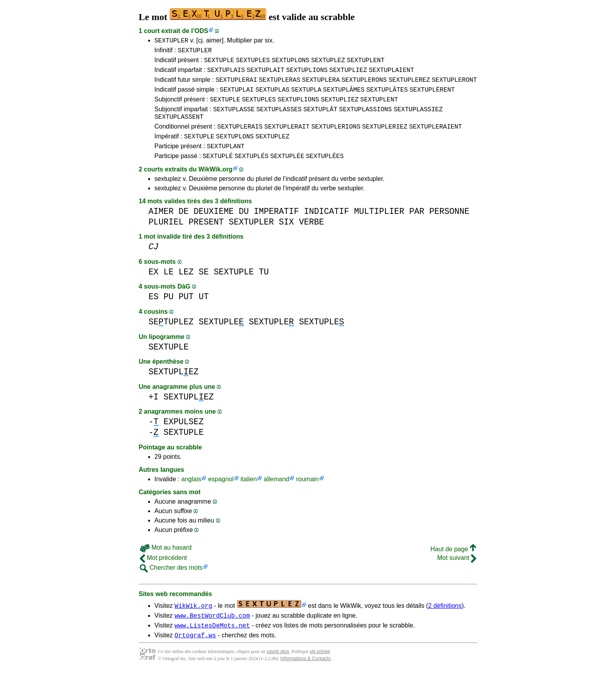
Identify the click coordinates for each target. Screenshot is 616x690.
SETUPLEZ (171, 337)
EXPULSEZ (183, 437)
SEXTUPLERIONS (336, 138)
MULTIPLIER (379, 227)
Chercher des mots (171, 583)
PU (169, 312)
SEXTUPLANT (225, 160)
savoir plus (278, 670)
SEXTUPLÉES (325, 171)
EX (154, 287)
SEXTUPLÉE (287, 171)
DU (244, 227)
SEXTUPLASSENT (179, 127)
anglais (191, 494)
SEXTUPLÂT (320, 118)
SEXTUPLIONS (307, 74)
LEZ (186, 287)
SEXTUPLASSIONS (365, 118)
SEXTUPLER (171, 41)
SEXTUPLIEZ (348, 74)
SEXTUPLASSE (234, 118)
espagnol (221, 494)
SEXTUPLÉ (218, 171)
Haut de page (453, 564)
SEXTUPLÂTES (387, 96)
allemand (276, 494)
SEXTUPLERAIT (287, 138)
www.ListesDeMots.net (212, 643)
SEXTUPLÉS (251, 171)
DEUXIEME (214, 227)
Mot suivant (457, 573)
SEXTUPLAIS (226, 74)
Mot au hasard (166, 563)
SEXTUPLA (306, 96)
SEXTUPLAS (272, 96)
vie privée (320, 670)
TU (264, 287)
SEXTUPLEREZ (409, 85)
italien (249, 494)
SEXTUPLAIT (266, 74)
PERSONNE (449, 227)
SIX (286, 237)
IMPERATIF (276, 227)
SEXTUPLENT (366, 63)
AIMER (161, 227)
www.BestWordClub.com (212, 632)
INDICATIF (327, 227)
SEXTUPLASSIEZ (418, 118)
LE (169, 287)
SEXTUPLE (219, 63)
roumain (308, 494)
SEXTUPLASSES (279, 118)
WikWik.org (215, 185)
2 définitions (445, 621)
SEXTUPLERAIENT (435, 138)
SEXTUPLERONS (364, 85)
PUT (186, 312)
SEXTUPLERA (321, 85)
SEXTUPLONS (290, 63)
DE (184, 227)
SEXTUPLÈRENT (432, 96)
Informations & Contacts (305, 677)
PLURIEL (166, 237)
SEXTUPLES (253, 63)
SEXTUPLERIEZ (385, 138)
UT (204, 312)
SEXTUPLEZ (328, 63)
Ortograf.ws (195, 654)
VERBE (312, 237)
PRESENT (206, 237)
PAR (417, 227)
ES (154, 312)
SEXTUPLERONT (454, 85)
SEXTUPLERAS (280, 85)
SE (204, 287)
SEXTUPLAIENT (391, 74)
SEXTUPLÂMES (344, 96)
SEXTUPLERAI (236, 85)
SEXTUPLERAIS (240, 138)
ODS (201, 31)
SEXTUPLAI (236, 96)
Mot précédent (163, 573)
